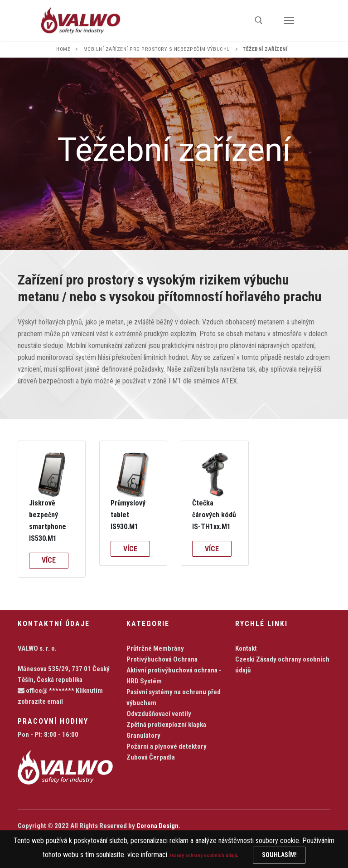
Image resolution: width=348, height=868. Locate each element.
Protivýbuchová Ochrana (162, 659)
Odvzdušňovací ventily (159, 714)
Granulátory (143, 736)
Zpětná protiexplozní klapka (166, 725)
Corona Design (157, 826)
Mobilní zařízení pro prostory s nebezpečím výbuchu (157, 49)
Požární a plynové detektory (167, 746)
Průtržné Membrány (155, 648)
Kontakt (246, 648)
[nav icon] (289, 20)
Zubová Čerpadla (151, 757)
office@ (46, 691)
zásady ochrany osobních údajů (203, 855)
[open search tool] (259, 20)
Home (63, 49)
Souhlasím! (293, 855)
